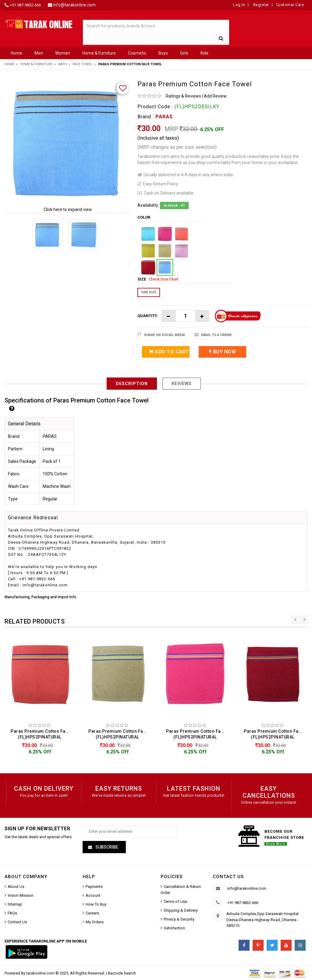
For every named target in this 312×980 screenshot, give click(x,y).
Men (39, 53)
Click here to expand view (68, 209)
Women (63, 53)
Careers (92, 913)
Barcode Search (122, 973)
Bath (62, 64)
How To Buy (96, 904)
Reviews (182, 384)
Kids (204, 53)
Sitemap (15, 904)
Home (16, 53)
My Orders (95, 922)
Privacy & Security (179, 919)
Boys (163, 53)
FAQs (12, 913)
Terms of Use (175, 901)
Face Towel (82, 64)
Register (261, 5)
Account (93, 895)
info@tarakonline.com (74, 5)
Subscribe (106, 847)
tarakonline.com (41, 973)
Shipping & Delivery (181, 910)
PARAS (164, 117)
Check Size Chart (163, 279)
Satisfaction (174, 928)
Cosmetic (137, 53)
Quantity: (148, 316)
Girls (184, 53)
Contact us (228, 877)
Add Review (215, 96)
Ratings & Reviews (183, 96)
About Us (16, 887)
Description (132, 384)
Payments (94, 887)
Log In (239, 5)
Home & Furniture (99, 53)
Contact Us (17, 922)
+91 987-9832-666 (25, 5)
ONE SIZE (149, 292)
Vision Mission (21, 895)
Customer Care (290, 5)
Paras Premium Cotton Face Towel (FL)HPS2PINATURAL (41, 734)
